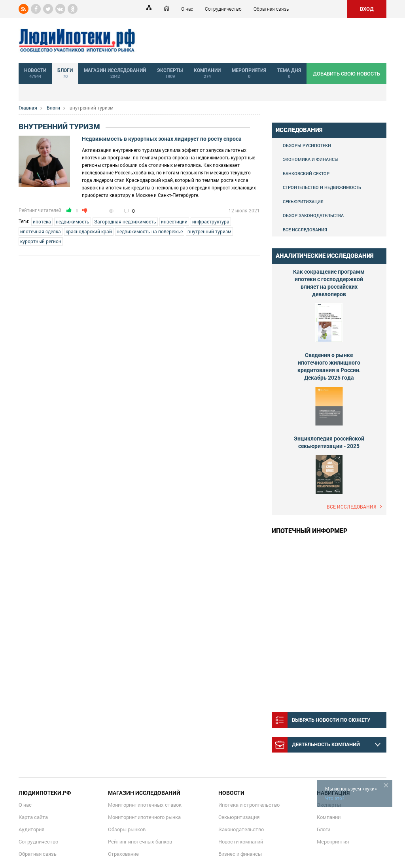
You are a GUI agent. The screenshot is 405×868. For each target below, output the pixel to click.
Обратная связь (271, 9)
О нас (187, 9)
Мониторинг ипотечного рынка (144, 817)
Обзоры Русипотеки (307, 145)
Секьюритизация (303, 201)
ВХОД (367, 9)
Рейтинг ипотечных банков (140, 842)
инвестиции (174, 221)
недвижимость (73, 221)
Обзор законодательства (313, 215)
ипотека (42, 221)
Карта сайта (33, 817)
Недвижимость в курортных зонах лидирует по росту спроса (162, 139)
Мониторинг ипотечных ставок (145, 805)
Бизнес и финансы (240, 854)
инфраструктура (211, 221)
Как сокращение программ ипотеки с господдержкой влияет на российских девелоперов (329, 283)
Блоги (53, 108)
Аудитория (31, 829)
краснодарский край (89, 231)
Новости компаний (241, 842)
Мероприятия (333, 842)
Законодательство (241, 829)
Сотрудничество (223, 9)
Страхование (123, 854)
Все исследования (305, 230)
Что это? (335, 798)
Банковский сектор (306, 173)
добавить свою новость (346, 74)
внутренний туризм (209, 231)
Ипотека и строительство (249, 805)
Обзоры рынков (127, 829)
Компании (329, 817)
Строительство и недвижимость (322, 187)
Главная (28, 108)
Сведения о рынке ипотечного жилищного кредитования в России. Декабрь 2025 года (329, 366)
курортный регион (41, 241)
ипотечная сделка (41, 231)
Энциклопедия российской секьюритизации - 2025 (329, 442)
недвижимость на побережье (150, 231)
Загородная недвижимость (125, 221)
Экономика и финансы (311, 159)
